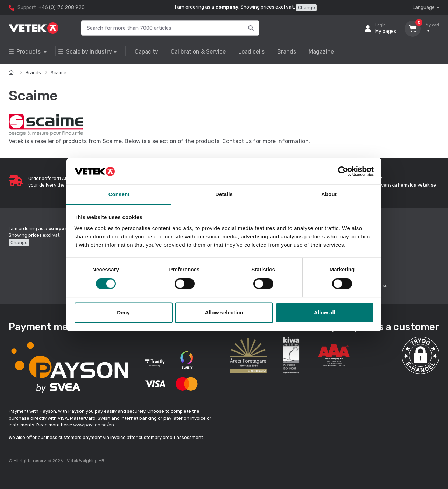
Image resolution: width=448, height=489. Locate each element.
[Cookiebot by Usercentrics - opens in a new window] (343, 171)
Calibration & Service (198, 52)
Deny (123, 313)
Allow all (325, 313)
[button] (421, 355)
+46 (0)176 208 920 (62, 8)
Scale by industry (85, 52)
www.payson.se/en (94, 425)
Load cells (251, 52)
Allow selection (224, 313)
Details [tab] (224, 194)
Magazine (321, 52)
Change (306, 8)
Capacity (146, 52)
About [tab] (329, 194)
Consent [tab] (119, 194)
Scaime (59, 73)
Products (25, 52)
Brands (287, 52)
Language (424, 8)
